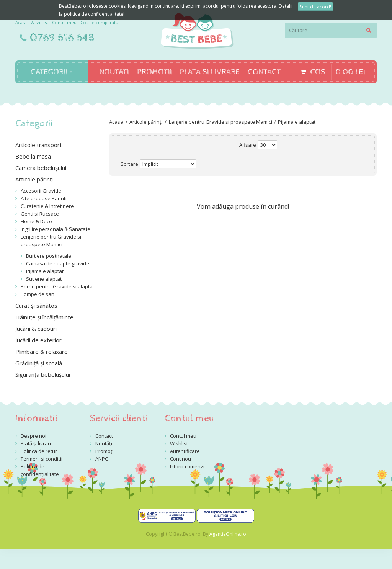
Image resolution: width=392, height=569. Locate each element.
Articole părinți (146, 122)
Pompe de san (38, 294)
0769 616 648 (62, 38)
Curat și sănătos (36, 306)
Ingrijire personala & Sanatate (56, 229)
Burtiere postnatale (49, 256)
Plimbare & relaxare (42, 352)
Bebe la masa (33, 156)
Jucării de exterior (38, 340)
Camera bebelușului (41, 168)
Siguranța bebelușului (43, 374)
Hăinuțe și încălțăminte (44, 317)
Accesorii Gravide (41, 191)
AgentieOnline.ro (228, 534)
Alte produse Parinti (44, 198)
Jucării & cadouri (36, 329)
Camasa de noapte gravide (58, 263)
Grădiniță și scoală (39, 363)
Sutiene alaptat (44, 279)
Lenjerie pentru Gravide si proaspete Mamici (220, 122)
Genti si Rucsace (40, 214)
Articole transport (39, 145)
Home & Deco (36, 221)
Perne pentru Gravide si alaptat (57, 286)
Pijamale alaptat (297, 122)
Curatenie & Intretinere (47, 206)
